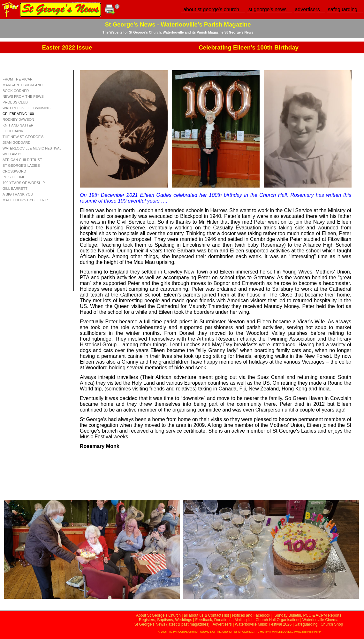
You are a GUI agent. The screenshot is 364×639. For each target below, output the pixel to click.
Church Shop (332, 624)
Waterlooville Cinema (320, 620)
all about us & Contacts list (206, 615)
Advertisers (222, 624)
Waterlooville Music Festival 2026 (264, 624)
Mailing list (244, 620)
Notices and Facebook (251, 615)
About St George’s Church (158, 615)
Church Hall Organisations (278, 620)
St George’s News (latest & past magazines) (172, 624)
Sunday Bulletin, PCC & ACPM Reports (308, 615)
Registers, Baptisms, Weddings (166, 620)
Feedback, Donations (213, 620)
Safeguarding (306, 624)
